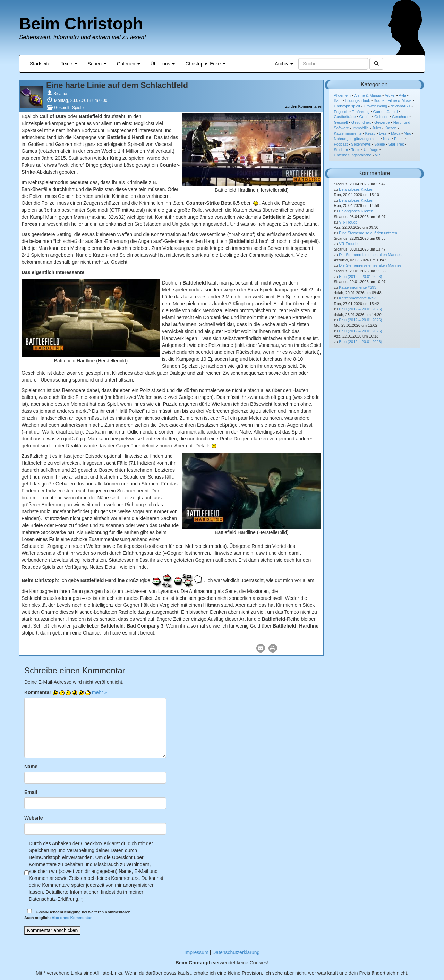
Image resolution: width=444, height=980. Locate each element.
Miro (407, 133)
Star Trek (396, 144)
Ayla (403, 95)
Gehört (365, 117)
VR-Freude (348, 222)
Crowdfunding (375, 106)
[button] (261, 648)
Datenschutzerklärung (236, 952)
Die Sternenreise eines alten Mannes (370, 255)
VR (378, 155)
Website (33, 818)
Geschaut (400, 117)
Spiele (78, 108)
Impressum (197, 952)
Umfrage (371, 150)
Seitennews (361, 144)
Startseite (40, 64)
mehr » (100, 692)
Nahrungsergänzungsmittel (357, 139)
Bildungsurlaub (358, 100)
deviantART (400, 106)
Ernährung (361, 112)
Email (31, 792)
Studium (341, 150)
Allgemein (342, 95)
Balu (338, 100)
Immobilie (361, 128)
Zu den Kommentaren (304, 106)
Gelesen (381, 117)
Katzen (391, 128)
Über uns (163, 64)
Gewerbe (382, 122)
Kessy (370, 133)
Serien (97, 64)
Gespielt (62, 108)
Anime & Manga (368, 95)
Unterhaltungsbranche (353, 155)
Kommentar (38, 692)
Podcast (341, 144)
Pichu (399, 139)
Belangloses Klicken (356, 189)
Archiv (284, 64)
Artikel (390, 95)
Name (31, 767)
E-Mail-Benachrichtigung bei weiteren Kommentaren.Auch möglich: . (78, 914)
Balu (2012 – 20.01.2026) (360, 277)
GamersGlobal (385, 112)
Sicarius (61, 94)
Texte (69, 64)
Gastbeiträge (345, 117)
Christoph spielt (347, 106)
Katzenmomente (348, 133)
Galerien (129, 64)
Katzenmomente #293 (358, 287)
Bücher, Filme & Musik (392, 100)
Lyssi (383, 133)
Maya (396, 133)
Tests (356, 150)
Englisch (341, 112)
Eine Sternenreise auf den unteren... (370, 233)
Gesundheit (361, 122)
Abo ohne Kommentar (71, 918)
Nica (387, 139)
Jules (377, 128)
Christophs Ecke (205, 64)
